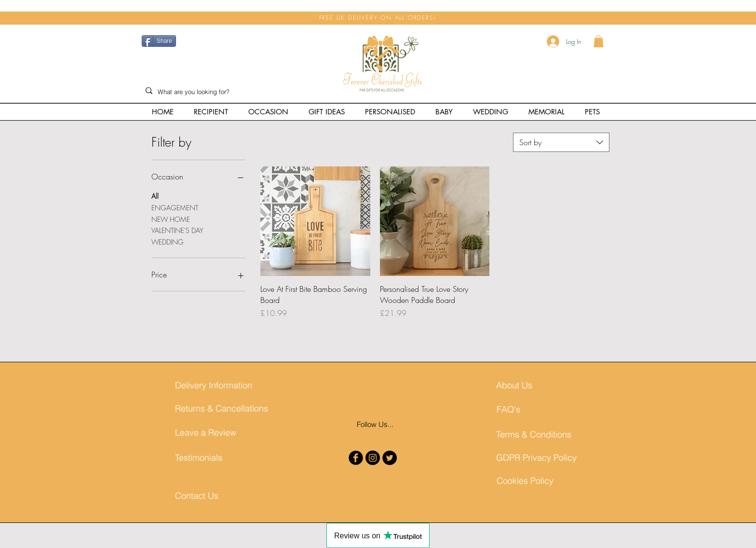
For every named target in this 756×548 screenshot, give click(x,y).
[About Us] (531, 385)
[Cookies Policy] (532, 481)
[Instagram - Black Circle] (373, 458)
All (155, 196)
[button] (599, 41)
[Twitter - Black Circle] (390, 458)
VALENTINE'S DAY (177, 230)
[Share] (159, 41)
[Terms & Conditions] (534, 434)
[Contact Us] (199, 496)
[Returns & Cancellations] (222, 408)
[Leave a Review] (210, 432)
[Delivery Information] (214, 385)
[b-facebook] (356, 458)
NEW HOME (171, 219)
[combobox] (561, 142)
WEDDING (168, 241)
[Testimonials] (210, 458)
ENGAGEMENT (175, 207)
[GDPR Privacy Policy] (536, 458)
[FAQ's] (532, 409)
